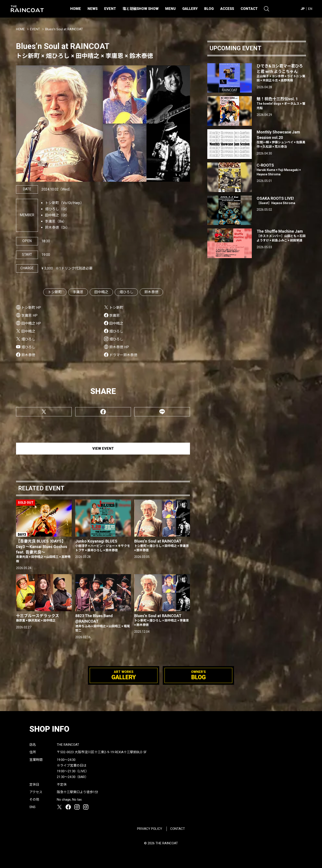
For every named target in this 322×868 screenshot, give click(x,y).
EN (310, 9)
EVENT (110, 9)
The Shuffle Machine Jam (281, 236)
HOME (76, 9)
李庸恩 (78, 292)
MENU (170, 9)
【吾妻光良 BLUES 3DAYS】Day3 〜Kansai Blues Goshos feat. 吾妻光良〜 (44, 551)
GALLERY (190, 9)
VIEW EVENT (103, 448)
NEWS (93, 9)
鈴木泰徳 (151, 292)
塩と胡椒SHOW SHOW (141, 9)
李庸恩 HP (29, 315)
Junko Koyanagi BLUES (103, 546)
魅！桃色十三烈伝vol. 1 (281, 103)
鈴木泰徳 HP (119, 347)
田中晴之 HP (31, 323)
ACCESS (227, 9)
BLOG (209, 9)
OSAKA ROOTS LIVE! (281, 201)
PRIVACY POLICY (150, 829)
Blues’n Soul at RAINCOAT (162, 546)
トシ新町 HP (31, 308)
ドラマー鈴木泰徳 (123, 355)
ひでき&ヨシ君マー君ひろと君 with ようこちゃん (281, 73)
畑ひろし (126, 292)
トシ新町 (55, 292)
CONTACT (249, 9)
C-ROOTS (281, 170)
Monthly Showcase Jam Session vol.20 (281, 139)
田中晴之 (101, 292)
